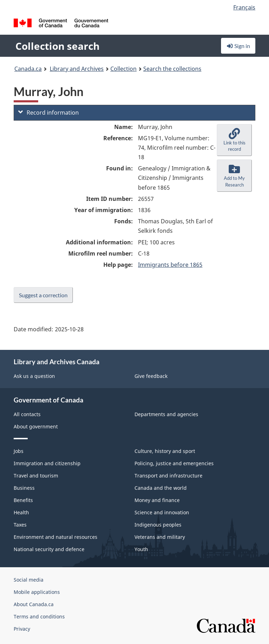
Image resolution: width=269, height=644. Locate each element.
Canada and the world (161, 488)
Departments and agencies (166, 414)
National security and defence (49, 549)
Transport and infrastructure (168, 476)
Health (21, 512)
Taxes (20, 525)
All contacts (27, 414)
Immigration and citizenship (47, 463)
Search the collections (172, 69)
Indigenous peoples (158, 525)
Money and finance (157, 500)
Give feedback (151, 376)
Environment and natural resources (56, 537)
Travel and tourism (36, 476)
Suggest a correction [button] (43, 295)
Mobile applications (37, 592)
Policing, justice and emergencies (174, 463)
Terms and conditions (39, 616)
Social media (29, 580)
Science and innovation (162, 512)
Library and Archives (77, 69)
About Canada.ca (34, 604)
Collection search (57, 46)
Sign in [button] (238, 46)
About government (36, 426)
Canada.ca (28, 69)
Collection (123, 69)
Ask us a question (34, 376)
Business (24, 488)
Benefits (23, 500)
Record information (49, 113)
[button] (234, 140)
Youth (141, 549)
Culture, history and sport (165, 451)
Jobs (19, 451)
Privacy (22, 629)
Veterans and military (160, 537)
